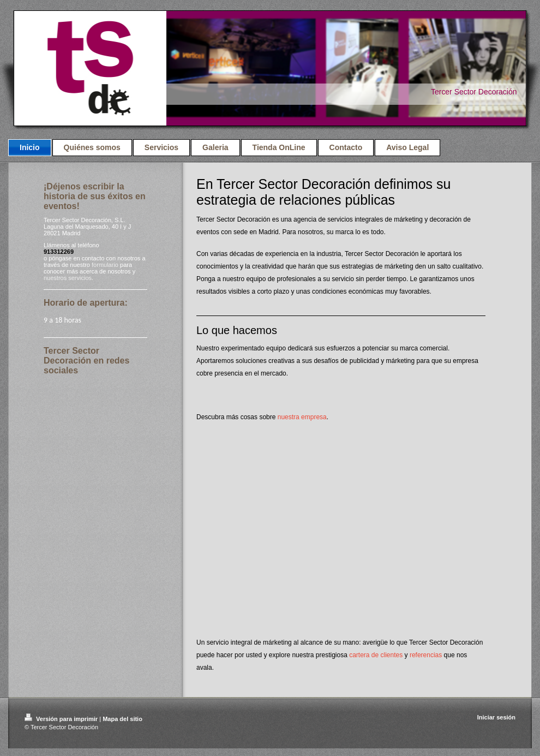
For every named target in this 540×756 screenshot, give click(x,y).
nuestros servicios (68, 278)
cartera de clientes (376, 655)
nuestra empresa (302, 417)
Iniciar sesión (496, 717)
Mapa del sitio (122, 719)
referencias (426, 655)
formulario (105, 265)
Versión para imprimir (62, 719)
